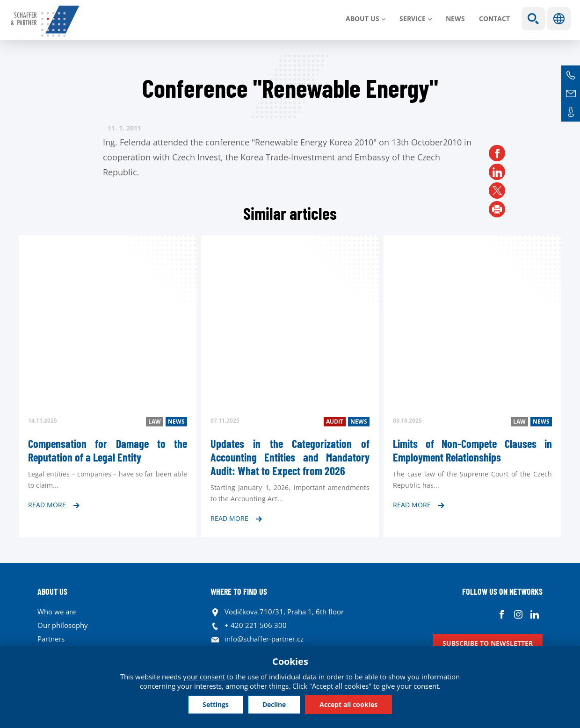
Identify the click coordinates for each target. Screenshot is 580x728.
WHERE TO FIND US (239, 591)
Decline (274, 704)
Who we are (57, 612)
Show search (533, 19)
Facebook (502, 614)
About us (362, 18)
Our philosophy (63, 625)
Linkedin (534, 614)
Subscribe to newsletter (488, 643)
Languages (559, 19)
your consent (204, 677)
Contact (494, 18)
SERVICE (413, 18)
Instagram (518, 614)
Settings (216, 704)
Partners (51, 639)
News (455, 18)
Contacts (571, 112)
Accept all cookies (348, 704)
